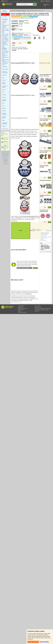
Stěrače (4, 47)
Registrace (43, 1)
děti (44, 249)
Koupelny (4, 95)
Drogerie (4, 80)
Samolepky (24, 11)
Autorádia (4, 23)
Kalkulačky (5, 162)
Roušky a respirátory (4, 114)
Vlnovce (4, 65)
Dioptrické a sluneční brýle (5, 72)
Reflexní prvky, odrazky (5, 55)
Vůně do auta (5, 63)
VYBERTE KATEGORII (5, 11)
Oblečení (4, 108)
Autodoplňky (18, 11)
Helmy (3, 33)
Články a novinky (38, 306)
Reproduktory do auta (5, 58)
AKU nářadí (4, 17)
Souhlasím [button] (30, 642)
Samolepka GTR (43, 89)
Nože (3, 103)
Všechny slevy (48, 231)
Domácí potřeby (5, 69)
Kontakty (42, 239)
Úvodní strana (5, 1)
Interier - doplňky (5, 34)
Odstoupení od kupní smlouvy (46, 237)
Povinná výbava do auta (5, 53)
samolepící (43, 248)
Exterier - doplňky (6, 29)
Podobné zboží (43, 241)
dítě (42, 246)
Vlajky (3, 120)
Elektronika (4, 75)
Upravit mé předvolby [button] (44, 642)
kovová (47, 248)
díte (42, 249)
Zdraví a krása (5, 129)
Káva (3, 92)
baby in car (46, 245)
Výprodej (4, 14)
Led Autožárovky (5, 38)
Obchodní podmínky (44, 234)
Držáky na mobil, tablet (5, 31)
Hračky (4, 90)
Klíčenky (4, 97)
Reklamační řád (43, 236)
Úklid (3, 106)
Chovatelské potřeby (5, 87)
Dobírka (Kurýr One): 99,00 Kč (19, 47)
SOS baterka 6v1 (5, 159)
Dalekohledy (5, 67)
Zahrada (4, 126)
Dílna (3, 78)
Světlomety (4, 50)
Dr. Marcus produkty (4, 27)
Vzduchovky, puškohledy (5, 123)
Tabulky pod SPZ (5, 62)
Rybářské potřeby (4, 117)
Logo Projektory (5, 40)
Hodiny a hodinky (4, 83)
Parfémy (4, 111)
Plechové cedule (5, 51)
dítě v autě (42, 245)
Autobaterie (4, 21)
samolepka (46, 246)
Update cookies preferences (22, 312)
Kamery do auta (5, 35)
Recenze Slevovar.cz (38, 307)
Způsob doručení (43, 238)
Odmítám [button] (36, 642)
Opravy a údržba (5, 41)
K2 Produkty (4, 37)
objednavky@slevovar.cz (16, 302)
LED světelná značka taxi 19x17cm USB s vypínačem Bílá (5, 153)
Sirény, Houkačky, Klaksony (6, 60)
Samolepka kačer (44, 104)
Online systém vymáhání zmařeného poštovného (43, 308)
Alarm (3, 24)
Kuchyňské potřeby (4, 100)
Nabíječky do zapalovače (5, 43)
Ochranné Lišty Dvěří (5, 45)
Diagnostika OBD (5, 25)
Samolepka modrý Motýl (45, 180)
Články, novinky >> (6, 164)
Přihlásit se (48, 1)
